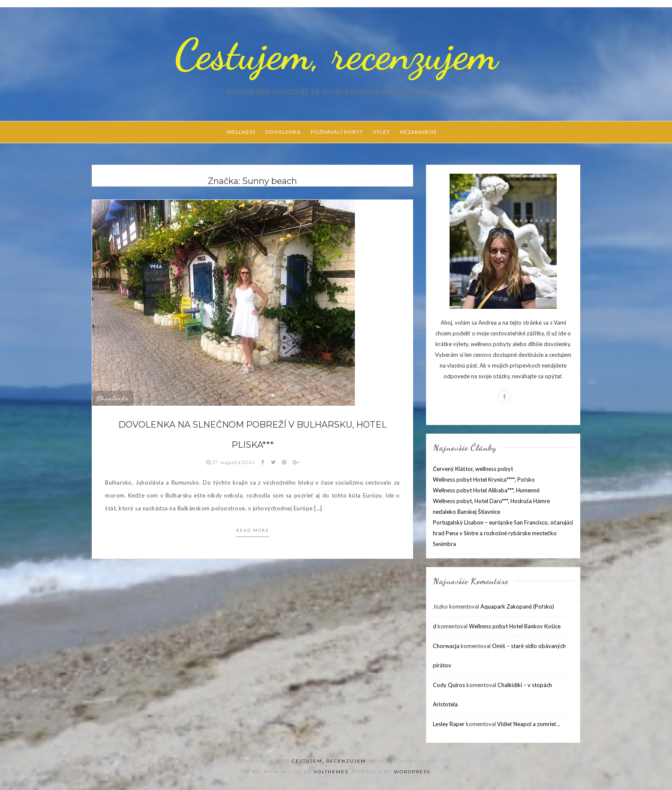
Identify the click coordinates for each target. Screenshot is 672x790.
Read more (253, 530)
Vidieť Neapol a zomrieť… (529, 724)
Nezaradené (418, 132)
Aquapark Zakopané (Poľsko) (517, 606)
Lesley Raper (449, 724)
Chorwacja (446, 646)
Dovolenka (283, 132)
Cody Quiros (449, 685)
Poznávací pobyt (337, 132)
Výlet (381, 132)
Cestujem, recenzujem (336, 54)
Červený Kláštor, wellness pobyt (473, 469)
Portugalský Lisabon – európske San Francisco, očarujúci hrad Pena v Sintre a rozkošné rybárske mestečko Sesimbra (503, 533)
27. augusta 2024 (231, 462)
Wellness (241, 132)
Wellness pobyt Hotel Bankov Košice (515, 626)
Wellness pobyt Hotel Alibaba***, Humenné (486, 490)
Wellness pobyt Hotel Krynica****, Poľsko (484, 479)
